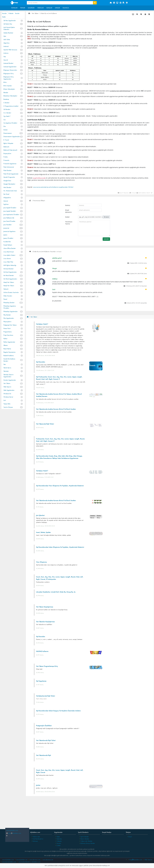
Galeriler (31, 8)
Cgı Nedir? (7, 116)
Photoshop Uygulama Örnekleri (10, 307)
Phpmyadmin (7, 322)
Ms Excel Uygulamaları (10, 272)
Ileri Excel (6, 194)
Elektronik (6, 147)
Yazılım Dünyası (8, 407)
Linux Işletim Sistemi (9, 255)
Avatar (67, 217)
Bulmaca (66, 8)
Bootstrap (6, 99)
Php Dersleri (7, 315)
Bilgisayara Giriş (8, 74)
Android (6, 46)
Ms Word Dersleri (9, 275)
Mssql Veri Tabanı (9, 282)
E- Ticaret (6, 140)
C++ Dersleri (7, 113)
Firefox (6, 157)
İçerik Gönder (85, 837)
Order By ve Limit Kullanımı (49, 13)
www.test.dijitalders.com (9, 862)
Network (6, 289)
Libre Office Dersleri (10, 248)
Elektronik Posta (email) (10, 150)
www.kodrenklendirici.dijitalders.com (29, 862)
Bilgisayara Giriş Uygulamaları (8, 78)
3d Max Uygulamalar (10, 21)
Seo (5, 364)
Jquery (5, 235)
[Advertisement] (90, 814)
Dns (5, 126)
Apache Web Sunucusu (10, 50)
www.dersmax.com (35, 860)
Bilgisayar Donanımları (10, 70)
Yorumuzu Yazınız (69, 223)
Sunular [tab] (17, 13)
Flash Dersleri (8, 170)
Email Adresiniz (68, 211)
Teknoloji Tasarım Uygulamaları (9, 376)
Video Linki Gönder (86, 841)
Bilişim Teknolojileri (9, 89)
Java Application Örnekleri (11, 215)
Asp (5, 57)
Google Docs (7, 181)
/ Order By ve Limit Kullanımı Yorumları (45, 252)
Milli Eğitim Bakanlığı (10, 265)
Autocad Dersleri (8, 63)
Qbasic (6, 345)
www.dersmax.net (48, 860)
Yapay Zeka (7, 404)
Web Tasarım (7, 387)
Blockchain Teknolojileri (10, 96)
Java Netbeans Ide (9, 218)
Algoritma (6, 43)
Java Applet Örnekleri (10, 208)
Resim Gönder (85, 839)
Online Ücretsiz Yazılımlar (11, 292)
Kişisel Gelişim (8, 245)
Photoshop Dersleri (9, 303)
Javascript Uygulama (9, 231)
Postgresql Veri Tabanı (10, 325)
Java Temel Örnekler (9, 221)
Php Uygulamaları (9, 318)
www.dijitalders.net (22, 860)
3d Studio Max (8, 24)
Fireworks (6, 160)
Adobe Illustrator (8, 33)
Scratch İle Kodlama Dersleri (9, 360)
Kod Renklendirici (38, 839)
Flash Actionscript (9, 167)
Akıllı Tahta (7, 40)
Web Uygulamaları (9, 390)
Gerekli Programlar (9, 177)
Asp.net (6, 60)
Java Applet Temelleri (10, 211)
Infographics (7, 198)
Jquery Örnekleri (8, 238)
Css (4, 120)
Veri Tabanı (7, 383)
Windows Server (8, 397)
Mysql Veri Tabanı (9, 286)
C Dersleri (6, 103)
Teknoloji (6, 371)
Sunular (49, 8)
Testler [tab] (4, 17)
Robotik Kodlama (9, 356)
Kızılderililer (7, 242)
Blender (6, 93)
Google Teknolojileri (9, 184)
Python (5, 339)
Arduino (6, 53)
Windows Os (7, 394)
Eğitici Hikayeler (8, 143)
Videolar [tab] (11, 13)
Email (130, 837)
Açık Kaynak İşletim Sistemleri (9, 28)
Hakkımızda (36, 837)
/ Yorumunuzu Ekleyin (37, 201)
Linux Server (7, 259)
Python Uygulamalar (9, 342)
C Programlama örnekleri (11, 106)
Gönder (106, 239)
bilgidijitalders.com (14, 833)
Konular (14, 8)
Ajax (5, 36)
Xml (5, 400)
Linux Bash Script (9, 252)
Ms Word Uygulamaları (10, 279)
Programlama (8, 332)
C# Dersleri (7, 109)
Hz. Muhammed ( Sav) (10, 191)
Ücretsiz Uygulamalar (10, 380)
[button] (127, 3)
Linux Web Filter (8, 262)
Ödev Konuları (8, 296)
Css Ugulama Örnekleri (10, 123)
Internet (6, 201)
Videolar (40, 8)
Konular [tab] (4, 13)
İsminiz (68, 205)
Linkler (57, 8)
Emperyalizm (7, 153)
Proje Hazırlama (8, 335)
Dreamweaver (8, 133)
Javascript (6, 228)
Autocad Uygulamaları (10, 67)
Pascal (5, 299)
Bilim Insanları (8, 86)
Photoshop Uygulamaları (11, 311)
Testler (23, 8)
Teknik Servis (7, 368)
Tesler (58, 837)
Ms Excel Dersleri (9, 269)
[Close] (109, 866)
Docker (6, 130)
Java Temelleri (8, 225)
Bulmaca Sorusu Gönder (88, 843)
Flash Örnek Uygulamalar (11, 174)
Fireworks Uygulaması (10, 164)
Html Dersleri (7, 187)
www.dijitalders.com (8, 860)
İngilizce (6, 204)
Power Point (7, 328)
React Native (7, 349)
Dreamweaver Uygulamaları (12, 137)
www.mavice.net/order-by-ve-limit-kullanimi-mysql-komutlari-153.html (53, 187)
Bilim (5, 82)
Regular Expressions (9, 352)
